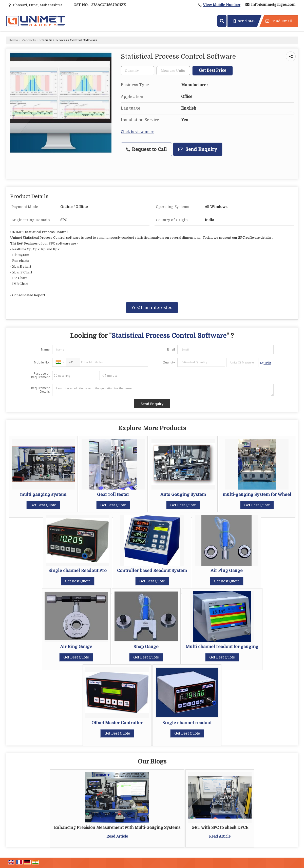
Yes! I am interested (152, 308)
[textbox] (173, 71)
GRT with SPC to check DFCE (220, 828)
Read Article (117, 836)
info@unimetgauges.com (273, 5)
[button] (222, 5)
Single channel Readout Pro (78, 571)
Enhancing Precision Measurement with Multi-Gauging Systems (117, 828)
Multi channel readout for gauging (222, 647)
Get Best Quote (43, 505)
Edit (266, 363)
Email (171, 349)
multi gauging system (43, 494)
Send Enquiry (198, 149)
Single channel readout (187, 723)
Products (29, 40)
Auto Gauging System (183, 494)
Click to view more (138, 132)
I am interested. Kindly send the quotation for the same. (163, 390)
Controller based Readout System (152, 571)
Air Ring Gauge (76, 647)
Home (13, 40)
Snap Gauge (146, 647)
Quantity (169, 362)
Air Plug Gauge (227, 571)
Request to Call (146, 149)
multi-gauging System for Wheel (257, 494)
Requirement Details (40, 390)
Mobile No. (42, 362)
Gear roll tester (113, 494)
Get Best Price (213, 71)
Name (45, 349)
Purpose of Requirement (40, 375)
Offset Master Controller (117, 723)
